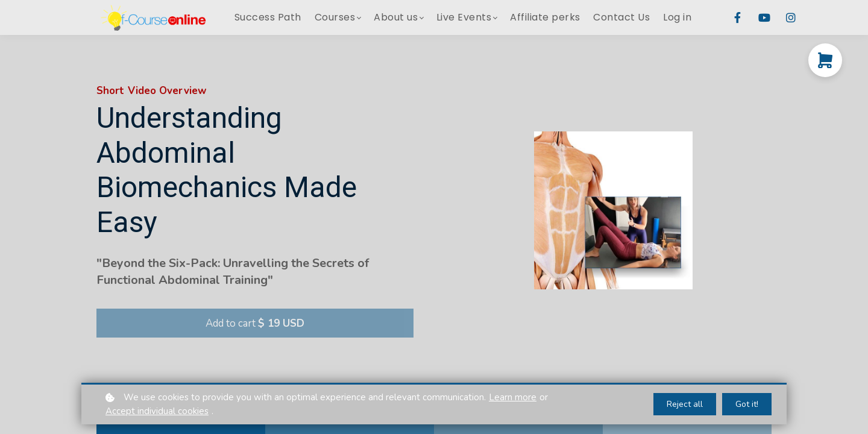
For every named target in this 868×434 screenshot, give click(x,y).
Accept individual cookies (157, 411)
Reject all (685, 404)
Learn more (513, 397)
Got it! (747, 404)
